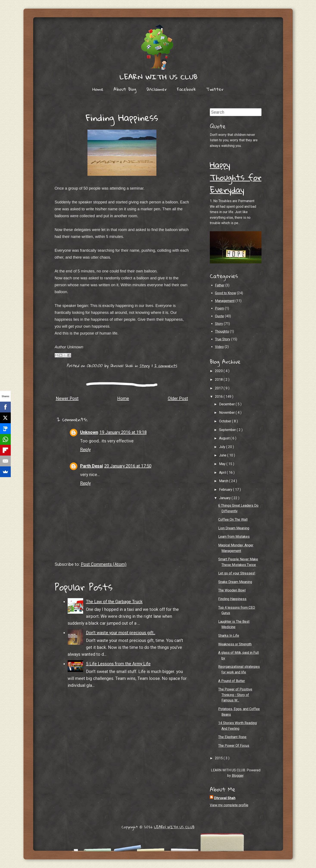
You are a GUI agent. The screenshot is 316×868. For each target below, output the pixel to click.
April (223, 473)
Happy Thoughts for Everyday (236, 177)
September (228, 430)
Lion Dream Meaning (234, 528)
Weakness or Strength (235, 644)
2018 (219, 380)
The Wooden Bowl (232, 590)
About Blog (125, 89)
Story (144, 366)
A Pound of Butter (232, 681)
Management (225, 301)
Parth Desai (92, 466)
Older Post (178, 398)
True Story (223, 339)
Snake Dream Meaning (235, 582)
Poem (219, 308)
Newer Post (67, 398)
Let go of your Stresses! (237, 573)
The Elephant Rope (232, 737)
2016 (219, 397)
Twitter (215, 89)
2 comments (166, 366)
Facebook (187, 89)
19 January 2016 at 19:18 (123, 432)
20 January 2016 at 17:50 (128, 466)
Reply (85, 450)
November (227, 413)
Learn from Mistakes (234, 537)
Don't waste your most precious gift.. (121, 633)
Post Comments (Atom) (104, 564)
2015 (219, 758)
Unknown (89, 432)
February (226, 490)
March (224, 481)
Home (98, 89)
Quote (219, 316)
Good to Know (226, 293)
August (225, 438)
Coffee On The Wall (233, 520)
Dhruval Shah (225, 798)
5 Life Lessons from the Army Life (118, 664)
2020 (219, 371)
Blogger (238, 776)
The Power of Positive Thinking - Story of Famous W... (235, 695)
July (223, 447)
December (227, 404)
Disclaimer (157, 89)
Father (220, 285)
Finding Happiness (122, 117)
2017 (219, 388)
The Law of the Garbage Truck (114, 602)
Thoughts (222, 331)
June (223, 455)
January (225, 498)
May (223, 464)
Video (219, 347)
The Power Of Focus (234, 746)
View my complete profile (229, 805)
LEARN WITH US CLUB (174, 827)
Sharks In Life (229, 636)
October (226, 421)
